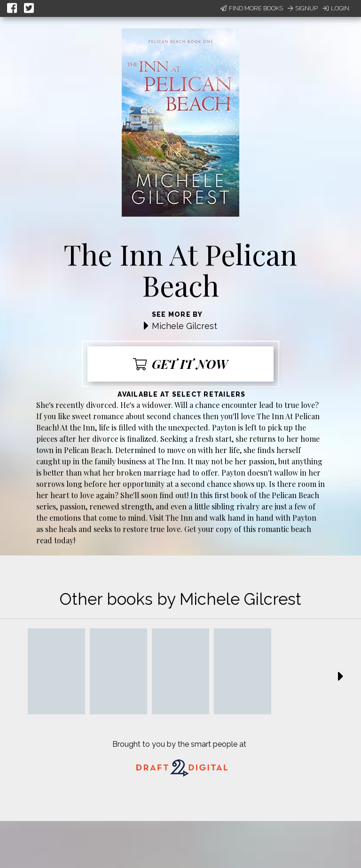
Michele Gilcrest (184, 326)
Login (336, 8)
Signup (303, 8)
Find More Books (252, 8)
